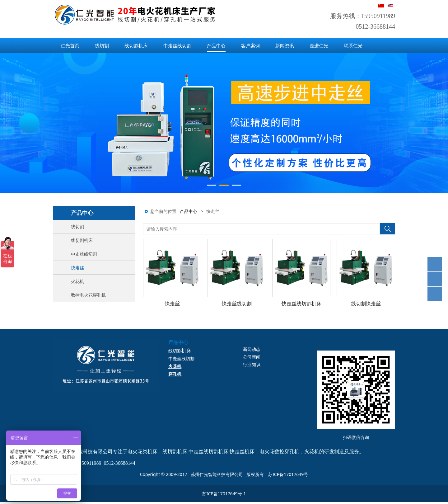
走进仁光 (319, 45)
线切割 (102, 45)
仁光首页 (70, 45)
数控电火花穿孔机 (88, 295)
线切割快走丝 (366, 304)
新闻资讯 (285, 45)
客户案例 (250, 45)
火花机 (77, 281)
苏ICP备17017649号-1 (224, 494)
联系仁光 (353, 45)
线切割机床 (136, 45)
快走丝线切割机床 (301, 304)
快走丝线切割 (237, 304)
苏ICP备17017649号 (288, 474)
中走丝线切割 (177, 45)
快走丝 (77, 268)
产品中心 (216, 45)
